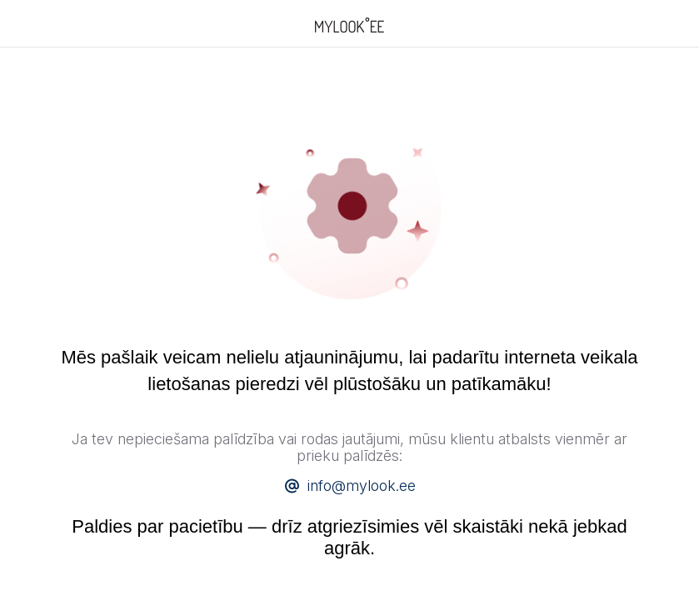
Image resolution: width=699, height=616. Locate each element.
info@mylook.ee (362, 486)
